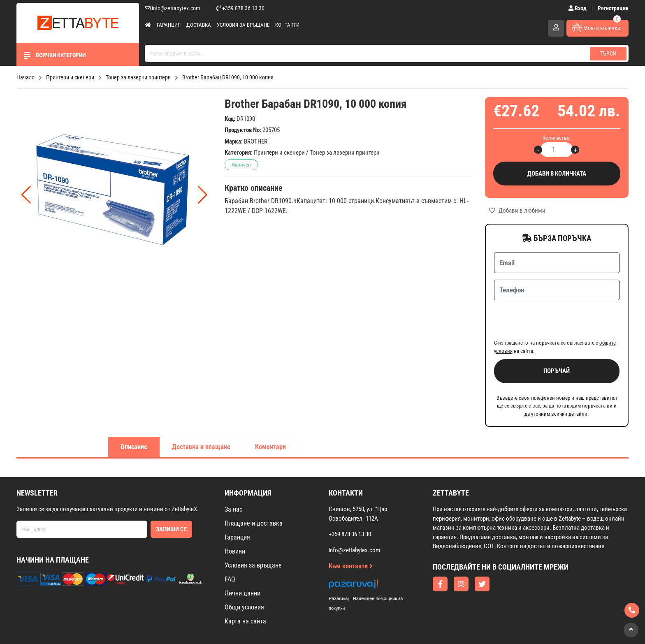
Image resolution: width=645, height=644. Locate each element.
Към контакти (351, 534)
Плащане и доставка (254, 491)
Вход (578, 8)
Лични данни (242, 561)
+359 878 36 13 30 (240, 8)
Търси (608, 53)
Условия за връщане (243, 25)
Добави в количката (557, 174)
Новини (235, 519)
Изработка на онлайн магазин (306, 626)
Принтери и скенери (279, 153)
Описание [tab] (134, 415)
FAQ (230, 547)
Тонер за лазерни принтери (345, 153)
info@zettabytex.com (173, 8)
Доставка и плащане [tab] (201, 415)
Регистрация (613, 8)
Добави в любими (517, 211)
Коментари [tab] (270, 415)
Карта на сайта (245, 589)
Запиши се (171, 497)
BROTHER (256, 141)
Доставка (199, 25)
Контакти (287, 25)
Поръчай (557, 339)
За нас (233, 477)
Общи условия (244, 575)
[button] (203, 195)
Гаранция (169, 25)
